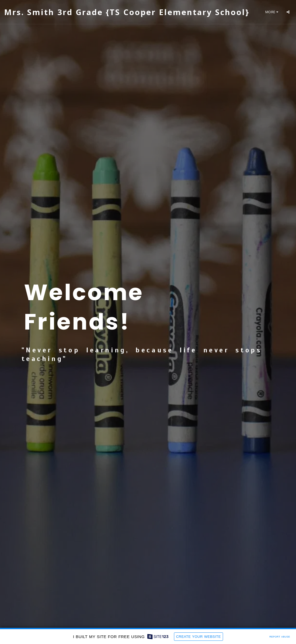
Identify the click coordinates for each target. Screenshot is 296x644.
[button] (288, 12)
